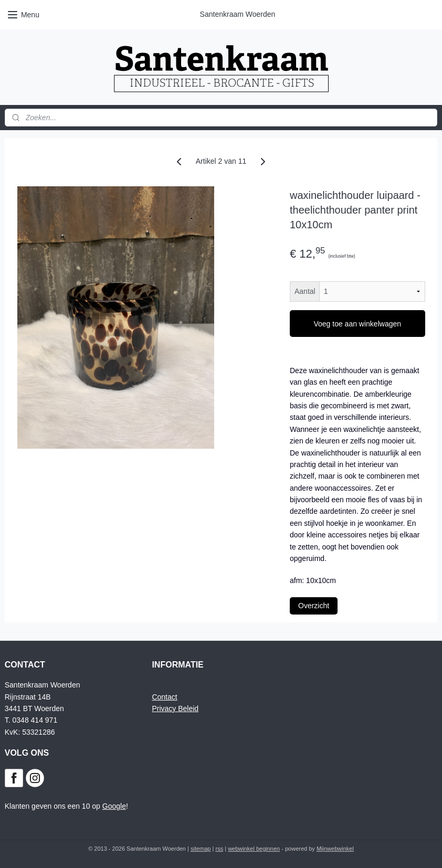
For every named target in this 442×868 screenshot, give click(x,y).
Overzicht (314, 606)
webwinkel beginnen (254, 849)
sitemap (201, 849)
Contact (164, 697)
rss (219, 849)
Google (114, 806)
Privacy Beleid (175, 708)
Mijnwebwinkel (335, 849)
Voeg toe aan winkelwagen (357, 324)
